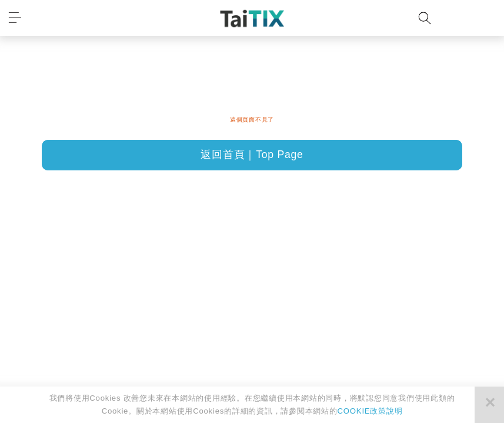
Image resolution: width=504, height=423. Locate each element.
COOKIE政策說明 (370, 411)
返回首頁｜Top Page (252, 155)
